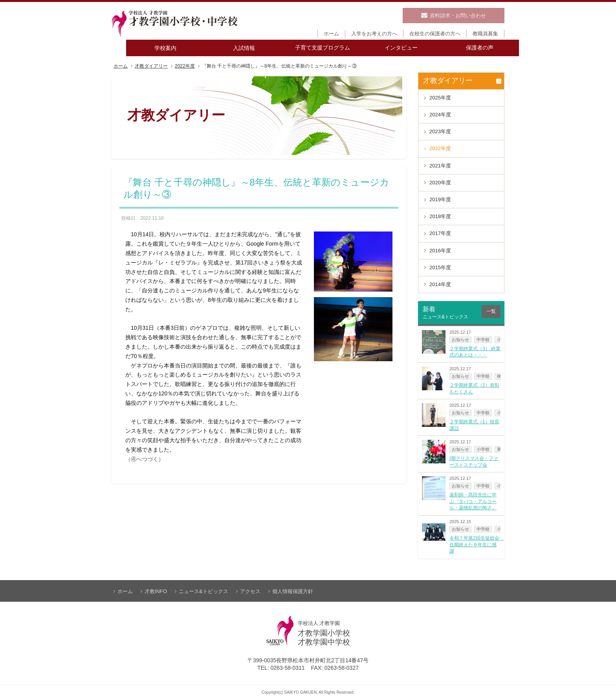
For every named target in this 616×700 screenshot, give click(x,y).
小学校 (483, 449)
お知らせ (460, 340)
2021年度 (440, 166)
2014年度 (440, 284)
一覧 (491, 311)
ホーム (121, 66)
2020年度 (440, 183)
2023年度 (440, 131)
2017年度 (440, 233)
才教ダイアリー (151, 66)
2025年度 (440, 98)
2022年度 (185, 66)
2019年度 (440, 199)
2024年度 (440, 115)
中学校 (483, 340)
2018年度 (440, 216)
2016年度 (440, 251)
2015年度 (440, 267)
